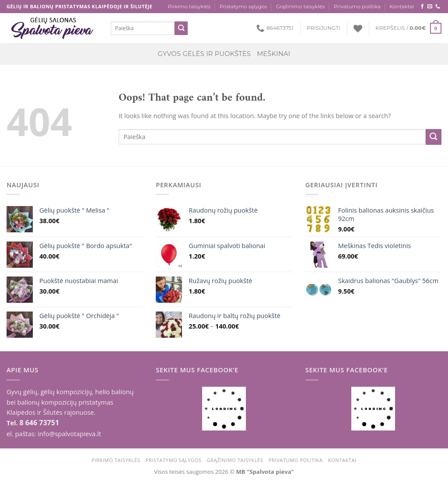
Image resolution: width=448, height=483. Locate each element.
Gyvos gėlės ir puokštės (205, 54)
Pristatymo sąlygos (243, 7)
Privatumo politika (357, 7)
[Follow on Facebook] (422, 7)
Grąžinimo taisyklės (301, 7)
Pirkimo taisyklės (189, 7)
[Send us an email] (430, 7)
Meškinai (273, 54)
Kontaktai (402, 7)
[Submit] (181, 28)
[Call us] (438, 7)
